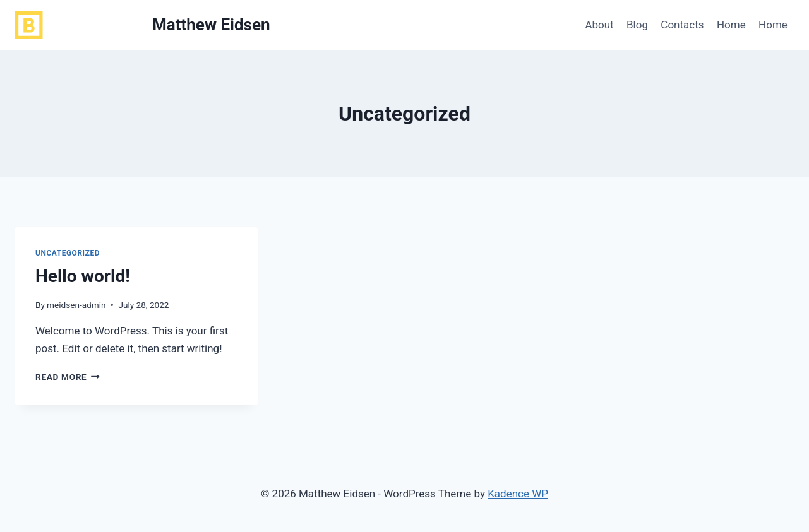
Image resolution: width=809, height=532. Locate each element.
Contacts (682, 25)
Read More (68, 377)
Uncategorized (68, 253)
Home (731, 25)
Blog (637, 25)
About (599, 25)
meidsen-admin (76, 305)
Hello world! (83, 276)
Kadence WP (518, 494)
